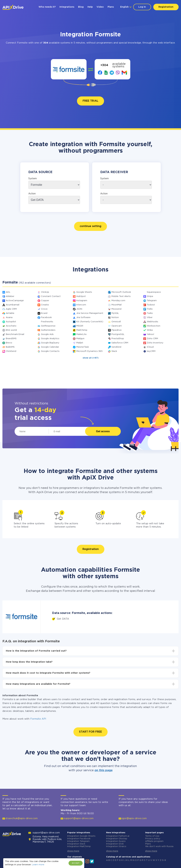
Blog (81, 7)
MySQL (115, 313)
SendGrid (116, 347)
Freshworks (47, 322)
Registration (166, 7)
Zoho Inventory (155, 343)
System (33, 179)
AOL (8, 292)
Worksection (154, 326)
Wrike (150, 330)
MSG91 (80, 326)
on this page (104, 770)
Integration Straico (116, 846)
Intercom (81, 305)
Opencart (117, 326)
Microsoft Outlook (121, 292)
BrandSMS (11, 339)
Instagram (82, 301)
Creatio (45, 305)
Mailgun (80, 339)
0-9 (164, 860)
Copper (45, 301)
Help (90, 7)
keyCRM (151, 351)
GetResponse (48, 326)
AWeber (10, 296)
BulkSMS (10, 347)
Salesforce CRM (120, 343)
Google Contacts (50, 351)
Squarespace (154, 292)
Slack (114, 351)
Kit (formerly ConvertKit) (90, 322)
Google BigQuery (50, 343)
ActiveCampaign (15, 301)
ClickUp (45, 292)
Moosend (116, 309)
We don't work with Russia (159, 846)
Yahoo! (150, 334)
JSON (79, 309)
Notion (115, 318)
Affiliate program (154, 841)
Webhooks (152, 322)
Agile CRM (11, 309)
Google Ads (47, 334)
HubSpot (81, 296)
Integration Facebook (79, 839)
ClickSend (11, 351)
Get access (103, 431)
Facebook (46, 318)
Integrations (67, 7)
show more (73, 851)
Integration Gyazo (116, 841)
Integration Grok (115, 844)
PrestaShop (118, 339)
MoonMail (117, 305)
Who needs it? (47, 7)
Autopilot (11, 322)
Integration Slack (76, 844)
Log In (142, 7)
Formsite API (38, 719)
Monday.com (118, 301)
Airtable (10, 313)
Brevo (9, 343)
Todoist (151, 305)
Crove (44, 309)
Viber (150, 318)
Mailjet (80, 343)
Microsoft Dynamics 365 (89, 351)
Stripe (150, 296)
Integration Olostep (117, 839)
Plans (111, 7)
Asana (9, 318)
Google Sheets (84, 292)
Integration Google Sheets (81, 836)
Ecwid (44, 313)
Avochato (11, 326)
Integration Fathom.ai (118, 836)
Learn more (38, 865)
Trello (150, 309)
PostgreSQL (118, 334)
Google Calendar (50, 347)
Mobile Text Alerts (121, 296)
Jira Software (83, 318)
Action (32, 194)
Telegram (152, 301)
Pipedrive (117, 330)
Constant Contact (51, 296)
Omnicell (116, 322)
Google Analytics (50, 339)
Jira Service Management (90, 313)
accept (76, 863)
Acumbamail (13, 305)
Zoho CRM (152, 339)
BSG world (11, 330)
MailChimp (82, 330)
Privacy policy (153, 839)
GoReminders (48, 330)
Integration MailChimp (79, 846)
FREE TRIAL (90, 101)
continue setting (90, 226)
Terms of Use (152, 836)
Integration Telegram (78, 841)
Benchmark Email (15, 334)
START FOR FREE (90, 732)
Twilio (150, 313)
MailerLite (81, 334)
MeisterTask (83, 347)
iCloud (150, 347)
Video (100, 7)
